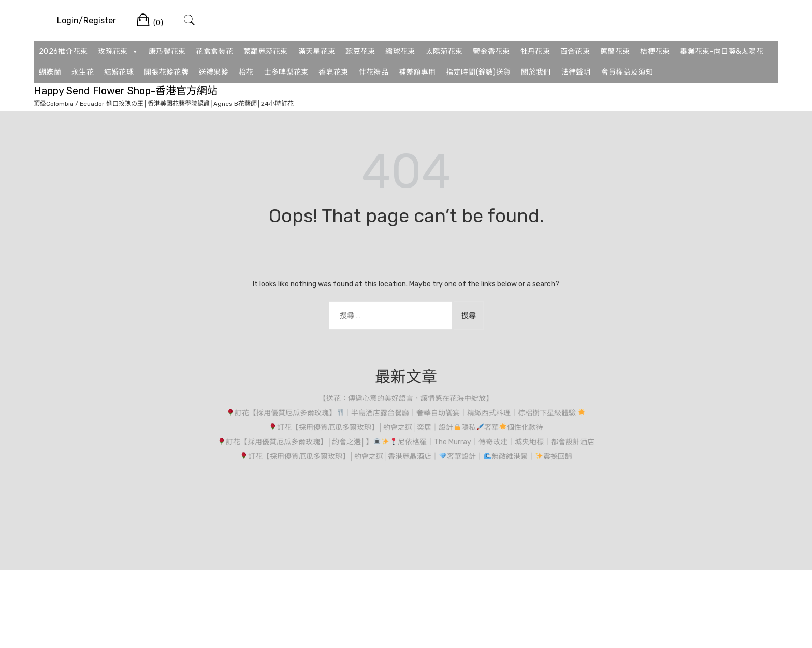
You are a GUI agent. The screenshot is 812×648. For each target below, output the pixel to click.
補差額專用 (417, 72)
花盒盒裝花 (214, 52)
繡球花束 (400, 52)
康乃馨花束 (167, 52)
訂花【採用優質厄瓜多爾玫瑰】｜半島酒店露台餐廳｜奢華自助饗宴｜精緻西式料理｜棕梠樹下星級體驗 (406, 413)
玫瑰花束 (118, 52)
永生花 (83, 72)
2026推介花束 (63, 52)
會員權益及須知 (627, 72)
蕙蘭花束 (615, 52)
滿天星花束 (317, 52)
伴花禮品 (374, 72)
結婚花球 (119, 72)
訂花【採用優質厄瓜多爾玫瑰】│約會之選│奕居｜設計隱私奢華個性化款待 (406, 428)
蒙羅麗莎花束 (266, 52)
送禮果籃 (214, 72)
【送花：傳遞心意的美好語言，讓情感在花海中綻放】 (406, 399)
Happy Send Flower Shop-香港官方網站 (126, 91)
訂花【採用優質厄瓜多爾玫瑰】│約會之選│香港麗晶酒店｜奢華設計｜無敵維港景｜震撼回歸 (406, 457)
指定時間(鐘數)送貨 (478, 72)
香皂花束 (333, 72)
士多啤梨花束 (286, 72)
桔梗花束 (655, 52)
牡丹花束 (535, 52)
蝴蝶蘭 (50, 72)
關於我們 (536, 72)
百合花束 (575, 52)
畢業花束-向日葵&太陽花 (722, 52)
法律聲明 (576, 72)
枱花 (246, 72)
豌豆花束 (360, 52)
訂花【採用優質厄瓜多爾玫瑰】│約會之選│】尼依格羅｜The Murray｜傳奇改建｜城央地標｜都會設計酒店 (406, 442)
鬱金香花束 (491, 52)
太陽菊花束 (444, 52)
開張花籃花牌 (166, 72)
